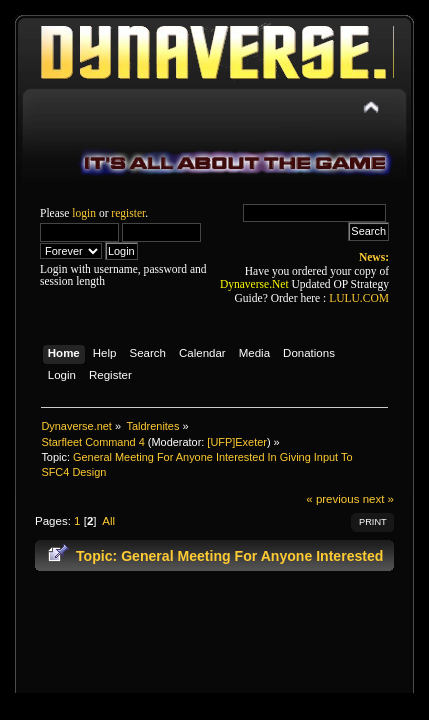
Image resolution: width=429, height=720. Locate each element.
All (108, 521)
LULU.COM (359, 298)
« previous (332, 499)
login (84, 213)
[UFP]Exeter (237, 442)
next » (378, 499)
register (128, 213)
